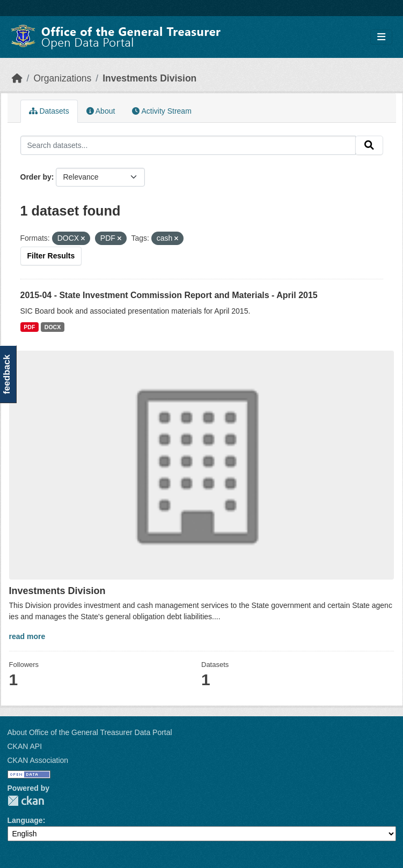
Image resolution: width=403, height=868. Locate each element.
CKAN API (25, 746)
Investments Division (149, 78)
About (101, 111)
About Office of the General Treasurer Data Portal (90, 732)
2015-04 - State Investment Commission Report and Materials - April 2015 (169, 295)
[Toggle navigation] (381, 37)
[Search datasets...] (188, 145)
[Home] (17, 78)
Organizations (62, 78)
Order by (36, 177)
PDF (29, 327)
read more (27, 636)
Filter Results (51, 256)
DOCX (53, 327)
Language (25, 820)
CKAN (26, 801)
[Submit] (369, 145)
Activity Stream (162, 111)
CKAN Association (38, 760)
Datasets (49, 111)
